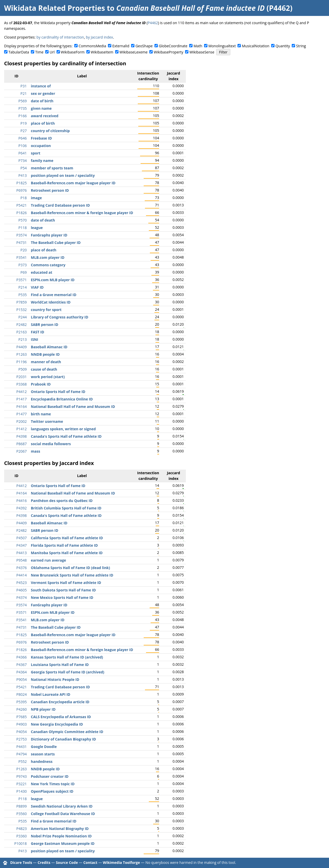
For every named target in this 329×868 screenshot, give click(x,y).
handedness (42, 761)
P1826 (22, 213)
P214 (23, 287)
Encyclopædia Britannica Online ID (62, 399)
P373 (23, 265)
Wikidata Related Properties (54, 8)
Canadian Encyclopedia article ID (60, 702)
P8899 (22, 806)
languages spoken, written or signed (63, 429)
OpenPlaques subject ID (52, 791)
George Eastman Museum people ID (63, 843)
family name (42, 161)
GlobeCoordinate (173, 46)
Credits (44, 862)
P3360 (22, 836)
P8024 (22, 694)
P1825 (22, 183)
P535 (23, 295)
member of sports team (52, 168)
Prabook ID (41, 384)
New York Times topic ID (53, 784)
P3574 (22, 235)
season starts (43, 754)
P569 (23, 101)
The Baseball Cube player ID (56, 243)
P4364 (22, 672)
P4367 (22, 665)
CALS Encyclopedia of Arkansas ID (61, 717)
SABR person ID (45, 325)
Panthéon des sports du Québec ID (62, 501)
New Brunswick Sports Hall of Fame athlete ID (72, 575)
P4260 (22, 709)
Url (52, 52)
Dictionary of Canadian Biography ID (63, 739)
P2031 (22, 377)
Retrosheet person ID (50, 190)
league (37, 228)
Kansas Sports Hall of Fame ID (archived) (67, 657)
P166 (23, 116)
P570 (23, 220)
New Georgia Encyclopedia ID (57, 724)
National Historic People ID (55, 679)
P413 (23, 175)
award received (45, 116)
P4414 (22, 575)
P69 (24, 272)
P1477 (22, 414)
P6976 (22, 190)
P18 (24, 198)
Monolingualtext (222, 46)
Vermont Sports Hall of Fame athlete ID (66, 583)
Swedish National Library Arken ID (62, 806)
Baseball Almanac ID (49, 347)
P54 (24, 168)
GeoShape (144, 46)
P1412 (22, 429)
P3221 (22, 784)
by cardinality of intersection (60, 37)
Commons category (48, 265)
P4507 (22, 538)
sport (36, 153)
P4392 (22, 508)
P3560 (22, 814)
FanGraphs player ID (49, 235)
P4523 (22, 583)
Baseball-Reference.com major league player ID (73, 183)
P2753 (22, 739)
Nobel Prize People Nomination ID (61, 836)
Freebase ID (41, 138)
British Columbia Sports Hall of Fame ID (66, 508)
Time (39, 52)
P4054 (22, 732)
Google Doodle (44, 747)
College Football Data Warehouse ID (63, 814)
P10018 (21, 843)
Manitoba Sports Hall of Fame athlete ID (67, 553)
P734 (23, 161)
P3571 (22, 280)
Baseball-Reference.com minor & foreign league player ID (82, 213)
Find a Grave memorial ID (54, 295)
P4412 (22, 392)
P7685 (22, 717)
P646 (23, 138)
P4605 (22, 590)
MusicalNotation (256, 46)
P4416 (22, 501)
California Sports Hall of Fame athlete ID (67, 538)
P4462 (153, 23)
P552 (23, 761)
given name (41, 108)
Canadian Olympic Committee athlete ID (67, 732)
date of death (43, 220)
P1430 (22, 791)
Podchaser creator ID (50, 776)
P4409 (22, 347)
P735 (23, 108)
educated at (42, 272)
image (36, 198)
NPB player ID (43, 709)
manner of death (46, 362)
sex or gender (43, 93)
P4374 (22, 597)
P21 (24, 93)
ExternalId (121, 46)
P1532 (22, 310)
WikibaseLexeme (134, 52)
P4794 (22, 754)
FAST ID (38, 332)
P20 (24, 250)
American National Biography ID (60, 829)
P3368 (22, 384)
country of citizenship (50, 131)
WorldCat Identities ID (51, 302)
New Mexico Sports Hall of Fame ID (62, 597)
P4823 (22, 829)
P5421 (22, 205)
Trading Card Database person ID (60, 205)
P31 (24, 86)
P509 (23, 369)
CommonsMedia (92, 46)
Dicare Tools (21, 862)
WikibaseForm (73, 52)
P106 (23, 146)
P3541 (22, 257)
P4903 (22, 724)
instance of (41, 86)
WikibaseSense (202, 52)
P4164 (22, 406)
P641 (23, 153)
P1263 (22, 354)
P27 (24, 131)
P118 (23, 228)
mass (35, 451)
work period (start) (48, 377)
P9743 (22, 776)
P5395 (22, 702)
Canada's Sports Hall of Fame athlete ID (66, 436)
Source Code (67, 862)
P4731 (22, 243)
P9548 (22, 560)
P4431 (22, 747)
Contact (90, 862)
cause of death (44, 369)
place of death (44, 250)
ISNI (34, 339)
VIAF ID (37, 287)
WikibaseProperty (168, 52)
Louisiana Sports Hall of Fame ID (60, 665)
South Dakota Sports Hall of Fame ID (63, 590)
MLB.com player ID (48, 257)
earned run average (48, 560)
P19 (24, 123)
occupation (41, 146)
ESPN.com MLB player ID (53, 280)
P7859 (22, 302)
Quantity (283, 46)
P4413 (22, 553)
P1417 (22, 399)
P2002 (22, 421)
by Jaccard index (99, 37)
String (301, 46)
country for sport (46, 310)
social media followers (51, 444)
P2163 (22, 332)
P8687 (22, 444)
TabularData (19, 52)
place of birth (43, 123)
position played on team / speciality (63, 175)
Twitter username (47, 421)
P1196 (22, 362)
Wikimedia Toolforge (121, 862)
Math (198, 46)
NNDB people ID (45, 354)
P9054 (22, 679)
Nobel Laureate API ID (51, 694)
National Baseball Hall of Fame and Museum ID (73, 406)
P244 (23, 317)
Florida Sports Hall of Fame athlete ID (64, 545)
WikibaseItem (102, 52)
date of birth (42, 101)
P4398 (22, 436)
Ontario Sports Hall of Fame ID (58, 392)
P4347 (22, 545)
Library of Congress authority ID (60, 317)
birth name (41, 414)
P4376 (22, 568)
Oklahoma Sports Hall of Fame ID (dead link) (70, 568)
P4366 (22, 657)
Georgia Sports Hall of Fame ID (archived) (68, 672)
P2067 (22, 451)
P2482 (22, 325)
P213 (23, 339)
